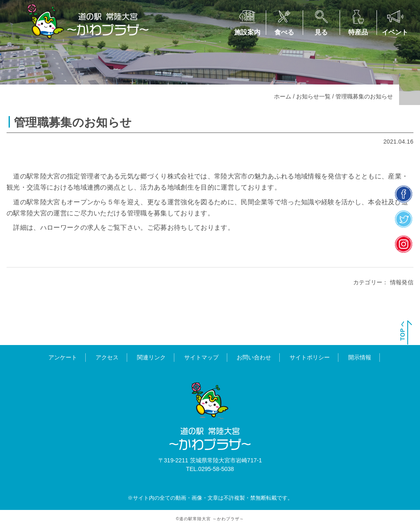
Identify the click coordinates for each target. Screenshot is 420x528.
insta (404, 244)
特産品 (358, 32)
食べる (284, 32)
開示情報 (360, 357)
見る (321, 32)
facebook (404, 194)
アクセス (107, 357)
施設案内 (247, 32)
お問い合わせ (254, 357)
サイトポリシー (310, 357)
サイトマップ (201, 357)
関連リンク (151, 357)
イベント (395, 32)
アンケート (63, 357)
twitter (404, 219)
